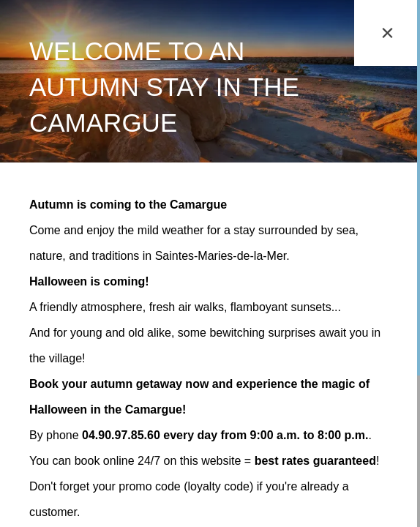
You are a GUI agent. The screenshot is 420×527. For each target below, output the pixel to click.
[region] (210, 263)
